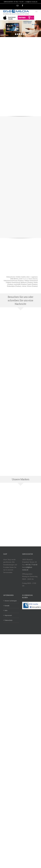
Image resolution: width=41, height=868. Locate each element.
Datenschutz (9, 620)
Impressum (8, 615)
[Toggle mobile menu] (37, 11)
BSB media (34, 604)
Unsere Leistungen (11, 601)
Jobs (6, 610)
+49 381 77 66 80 (18, 2)
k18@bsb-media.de (31, 2)
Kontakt (7, 606)
